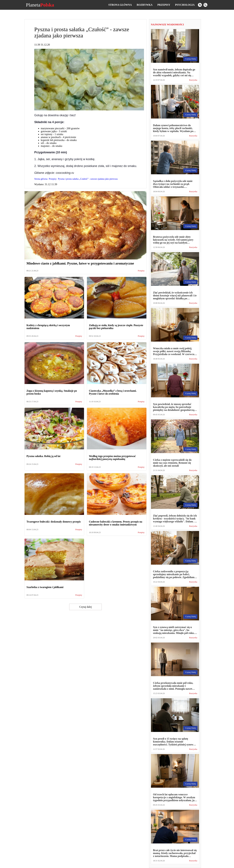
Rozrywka (145, 5)
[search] (205, 5)
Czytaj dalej (86, 607)
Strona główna (120, 5)
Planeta (40, 5)
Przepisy (164, 5)
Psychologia (185, 5)
